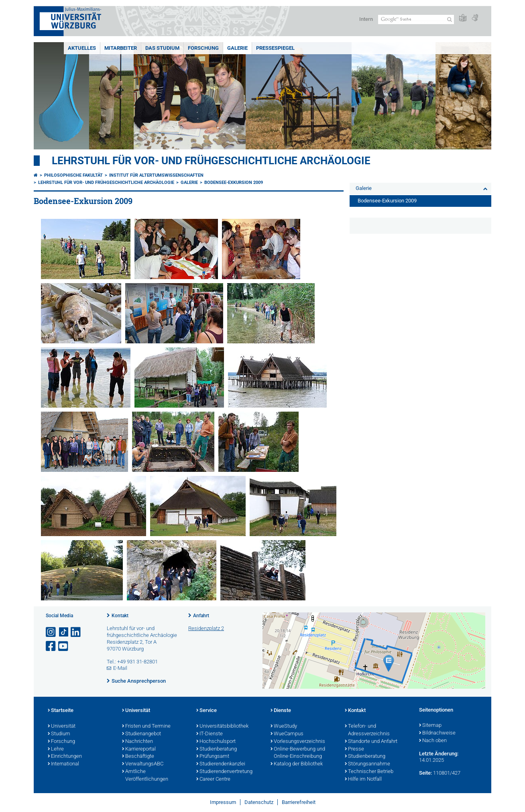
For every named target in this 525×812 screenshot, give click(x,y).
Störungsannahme (367, 764)
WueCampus (287, 734)
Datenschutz (259, 802)
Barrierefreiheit (299, 802)
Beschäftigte (138, 757)
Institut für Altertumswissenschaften (156, 175)
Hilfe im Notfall (363, 779)
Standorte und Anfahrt (371, 742)
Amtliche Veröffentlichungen (145, 776)
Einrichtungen (65, 757)
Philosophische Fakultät (73, 175)
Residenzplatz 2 (206, 628)
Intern (366, 19)
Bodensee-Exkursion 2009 (234, 183)
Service (207, 711)
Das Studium (162, 48)
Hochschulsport (216, 742)
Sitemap (430, 726)
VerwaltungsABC (143, 764)
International (63, 764)
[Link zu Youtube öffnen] (64, 646)
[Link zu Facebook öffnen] (51, 646)
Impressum (223, 802)
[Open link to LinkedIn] (76, 632)
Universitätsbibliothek (222, 726)
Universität (62, 726)
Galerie (237, 48)
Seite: (425, 773)
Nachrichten (137, 742)
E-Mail (120, 668)
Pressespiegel (275, 48)
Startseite (61, 711)
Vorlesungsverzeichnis (298, 742)
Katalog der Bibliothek (297, 764)
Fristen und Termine (146, 726)
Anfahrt (201, 616)
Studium (59, 734)
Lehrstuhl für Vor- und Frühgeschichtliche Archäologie (211, 161)
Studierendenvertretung (224, 772)
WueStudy (284, 726)
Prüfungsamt (213, 757)
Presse (354, 749)
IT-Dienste (210, 734)
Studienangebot (141, 734)
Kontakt (120, 616)
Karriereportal (139, 749)
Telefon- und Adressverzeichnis (367, 730)
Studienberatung (217, 749)
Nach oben (433, 741)
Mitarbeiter (121, 48)
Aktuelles (82, 48)
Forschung (203, 48)
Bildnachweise (437, 733)
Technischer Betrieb (369, 772)
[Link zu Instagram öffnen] (51, 632)
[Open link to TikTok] (64, 632)
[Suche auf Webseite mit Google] (416, 19)
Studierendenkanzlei (221, 764)
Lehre (56, 749)
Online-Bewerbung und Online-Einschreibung (298, 753)
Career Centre (213, 779)
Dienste (281, 711)
